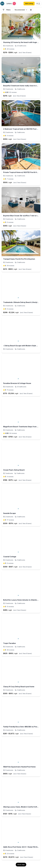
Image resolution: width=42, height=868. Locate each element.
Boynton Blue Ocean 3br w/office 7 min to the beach (21, 216)
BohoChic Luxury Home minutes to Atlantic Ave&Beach (21, 600)
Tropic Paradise (9, 643)
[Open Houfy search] (11, 4)
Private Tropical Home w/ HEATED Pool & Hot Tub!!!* (21, 172)
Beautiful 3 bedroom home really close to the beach (21, 86)
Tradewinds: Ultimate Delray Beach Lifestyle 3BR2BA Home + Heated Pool (21, 302)
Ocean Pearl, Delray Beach (14, 470)
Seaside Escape (9, 513)
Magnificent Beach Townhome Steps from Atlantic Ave (21, 427)
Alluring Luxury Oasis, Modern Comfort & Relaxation (21, 807)
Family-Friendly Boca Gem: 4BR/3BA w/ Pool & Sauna (21, 727)
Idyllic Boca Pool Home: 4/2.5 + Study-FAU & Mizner (21, 847)
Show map (21, 865)
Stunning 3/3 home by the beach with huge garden (21, 42)
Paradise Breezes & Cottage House (17, 383)
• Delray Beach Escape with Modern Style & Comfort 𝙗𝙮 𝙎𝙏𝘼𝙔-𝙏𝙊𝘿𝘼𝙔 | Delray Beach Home (21, 346)
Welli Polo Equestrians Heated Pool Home (19, 767)
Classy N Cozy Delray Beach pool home (19, 687)
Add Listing (29, 3)
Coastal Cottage (10, 557)
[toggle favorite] (38, 16)
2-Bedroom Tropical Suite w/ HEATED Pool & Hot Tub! (21, 129)
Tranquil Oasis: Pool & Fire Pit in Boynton (19, 259)
